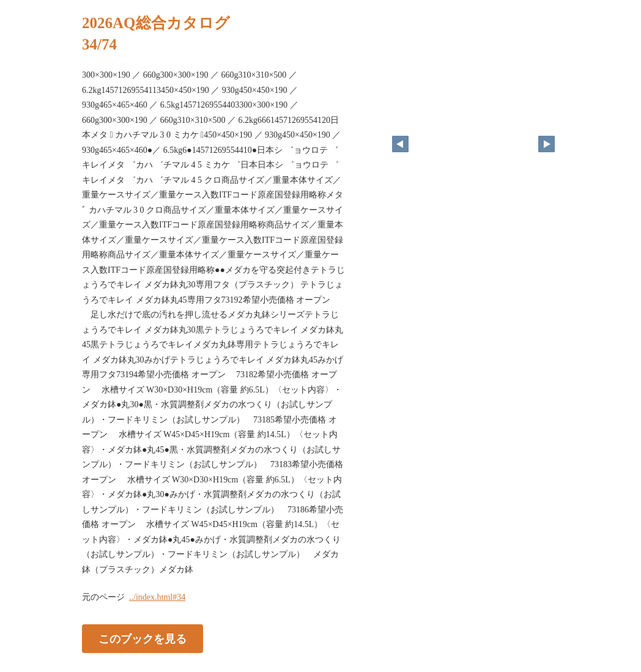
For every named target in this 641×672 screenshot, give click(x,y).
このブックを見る (143, 639)
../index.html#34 (157, 597)
